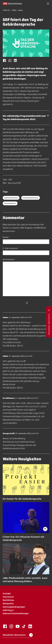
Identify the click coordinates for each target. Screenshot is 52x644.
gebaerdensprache (31, 198)
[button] (48, 4)
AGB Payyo (8, 610)
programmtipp (10, 203)
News (21, 10)
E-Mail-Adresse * (11, 248)
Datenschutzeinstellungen (16, 613)
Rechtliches (8, 600)
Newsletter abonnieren (18, 635)
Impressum (8, 597)
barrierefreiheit (11, 198)
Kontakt (7, 593)
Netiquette (8, 603)
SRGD (14, 10)
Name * (6, 237)
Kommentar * (9, 259)
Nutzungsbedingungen (14, 607)
